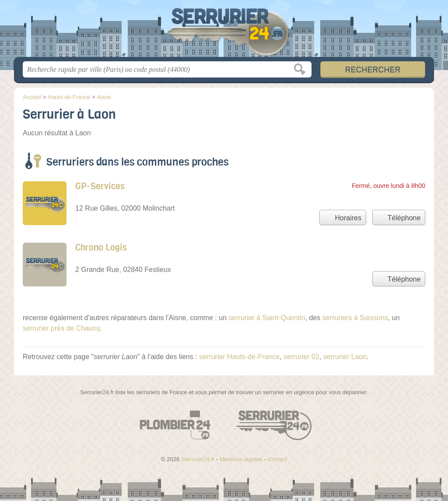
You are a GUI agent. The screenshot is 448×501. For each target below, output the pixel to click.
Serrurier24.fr (224, 31)
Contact (277, 459)
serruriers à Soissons (355, 318)
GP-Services (100, 186)
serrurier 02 (301, 357)
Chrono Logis (101, 248)
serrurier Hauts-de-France (239, 357)
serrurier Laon (345, 357)
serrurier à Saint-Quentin (267, 318)
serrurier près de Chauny (61, 328)
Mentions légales (241, 459)
